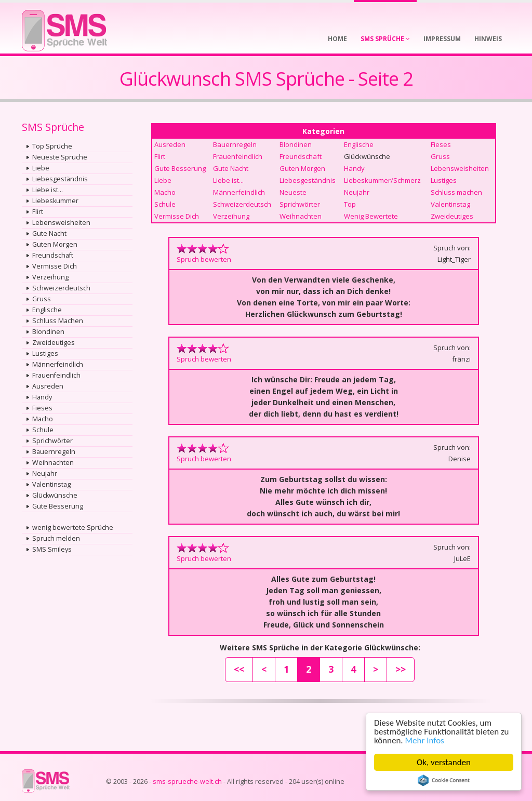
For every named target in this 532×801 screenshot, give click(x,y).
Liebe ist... (48, 190)
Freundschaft (53, 255)
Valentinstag (51, 484)
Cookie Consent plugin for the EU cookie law (444, 780)
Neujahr (45, 473)
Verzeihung (50, 277)
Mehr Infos (425, 740)
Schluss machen (456, 192)
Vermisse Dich (55, 266)
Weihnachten (53, 463)
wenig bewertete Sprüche (73, 528)
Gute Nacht (49, 233)
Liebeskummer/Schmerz (382, 180)
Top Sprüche (52, 146)
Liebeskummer (55, 201)
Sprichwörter (52, 441)
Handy (42, 397)
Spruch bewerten (204, 259)
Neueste (293, 192)
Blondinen (48, 332)
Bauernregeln (54, 452)
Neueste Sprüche (60, 157)
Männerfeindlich (58, 364)
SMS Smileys (52, 549)
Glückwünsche (55, 495)
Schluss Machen (58, 321)
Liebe (41, 168)
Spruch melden (56, 538)
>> (401, 669)
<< (239, 669)
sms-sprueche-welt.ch (187, 782)
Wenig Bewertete (371, 216)
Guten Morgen (55, 244)
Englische (47, 310)
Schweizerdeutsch (61, 288)
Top (350, 204)
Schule (43, 430)
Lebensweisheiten (61, 223)
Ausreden (48, 386)
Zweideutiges (54, 343)
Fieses (42, 408)
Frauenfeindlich (56, 375)
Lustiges (45, 353)
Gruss (42, 299)
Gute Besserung (58, 506)
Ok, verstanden (444, 762)
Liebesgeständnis (60, 179)
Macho (43, 419)
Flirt (38, 212)
